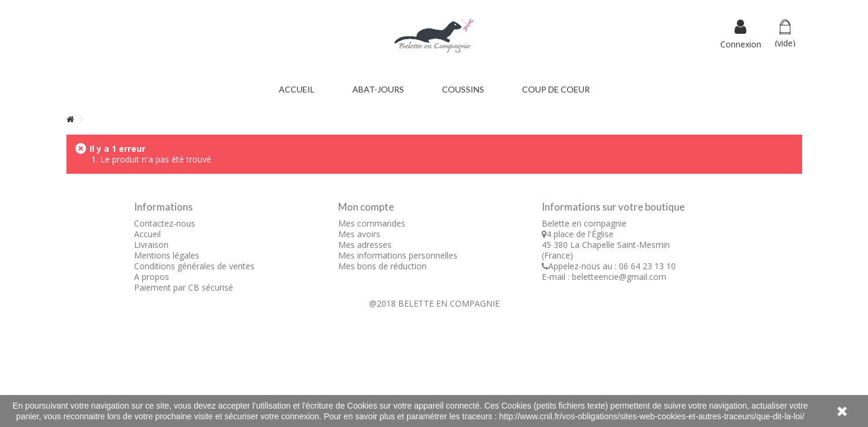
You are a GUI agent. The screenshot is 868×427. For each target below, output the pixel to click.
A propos (152, 277)
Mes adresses (365, 245)
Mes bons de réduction (382, 266)
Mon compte (366, 207)
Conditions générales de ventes (194, 266)
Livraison (151, 245)
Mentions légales (167, 255)
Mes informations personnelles (398, 255)
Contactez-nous (165, 223)
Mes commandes (372, 223)
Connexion (741, 43)
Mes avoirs (359, 234)
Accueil (147, 234)
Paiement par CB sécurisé (184, 287)
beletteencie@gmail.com (619, 277)
